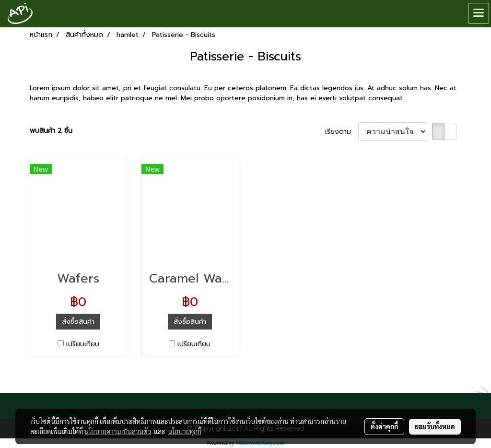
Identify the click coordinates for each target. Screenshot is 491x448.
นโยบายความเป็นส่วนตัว (118, 431)
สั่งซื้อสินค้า (78, 322)
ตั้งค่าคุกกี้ (384, 426)
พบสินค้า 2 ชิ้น (51, 131)
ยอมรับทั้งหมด (435, 426)
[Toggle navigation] (479, 13)
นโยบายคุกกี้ (185, 431)
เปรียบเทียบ (83, 344)
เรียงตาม (342, 132)
